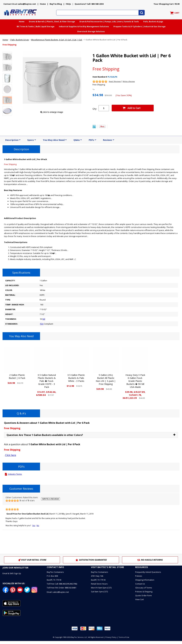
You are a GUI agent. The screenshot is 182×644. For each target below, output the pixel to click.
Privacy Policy (111, 637)
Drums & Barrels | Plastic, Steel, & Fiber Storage (52, 22)
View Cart (139, 599)
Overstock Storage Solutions (91, 31)
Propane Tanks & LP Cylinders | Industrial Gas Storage (139, 27)
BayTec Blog (56, 4)
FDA (42, 324)
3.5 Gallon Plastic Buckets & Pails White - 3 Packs (76, 378)
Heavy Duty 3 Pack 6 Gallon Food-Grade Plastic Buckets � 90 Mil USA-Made (135, 381)
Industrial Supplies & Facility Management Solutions (84, 27)
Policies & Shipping (144, 592)
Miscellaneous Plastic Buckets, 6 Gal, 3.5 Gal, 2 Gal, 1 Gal (57, 40)
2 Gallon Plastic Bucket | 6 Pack (17, 376)
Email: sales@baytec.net (58, 592)
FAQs (68, 4)
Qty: (95, 109)
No (38, 526)
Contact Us (140, 584)
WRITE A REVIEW (51, 499)
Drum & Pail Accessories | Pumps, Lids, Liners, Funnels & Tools (109, 22)
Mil (44, 319)
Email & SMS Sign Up (12, 573)
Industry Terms (13, 474)
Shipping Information (145, 580)
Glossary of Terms (144, 588)
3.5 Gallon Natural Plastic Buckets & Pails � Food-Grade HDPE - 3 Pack (47, 381)
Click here (11, 455)
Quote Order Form (143, 595)
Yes (34, 526)
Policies (139, 576)
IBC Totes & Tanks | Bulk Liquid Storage (36, 27)
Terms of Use (124, 637)
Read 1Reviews (115, 81)
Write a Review (129, 81)
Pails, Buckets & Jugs (153, 22)
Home (43, 4)
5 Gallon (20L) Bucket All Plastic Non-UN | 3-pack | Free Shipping (106, 379)
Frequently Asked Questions (148, 572)
